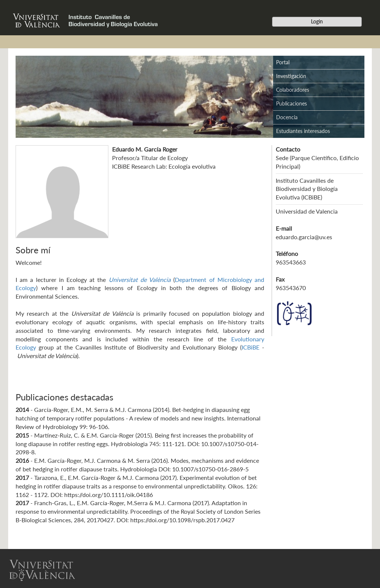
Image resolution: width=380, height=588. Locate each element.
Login (317, 21)
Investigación (291, 76)
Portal (283, 62)
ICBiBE (250, 347)
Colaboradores (293, 90)
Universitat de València (140, 280)
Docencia (287, 117)
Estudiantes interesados (303, 131)
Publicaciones (291, 103)
